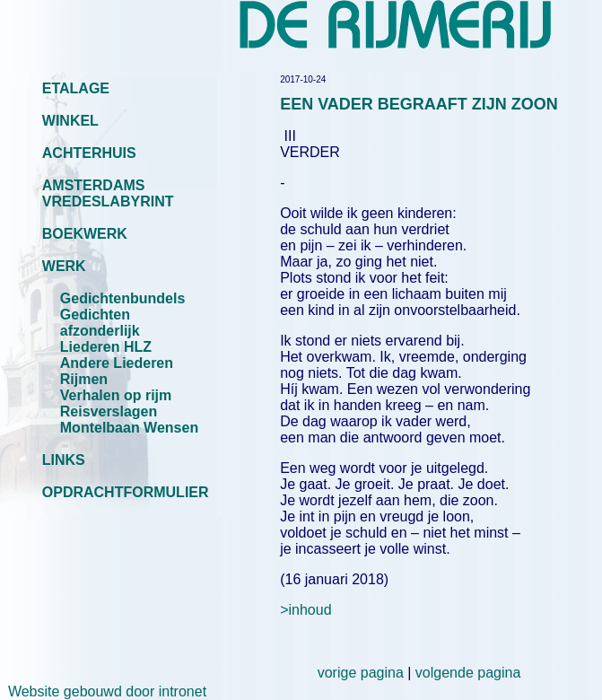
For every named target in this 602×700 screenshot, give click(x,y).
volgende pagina (468, 673)
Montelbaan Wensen (129, 428)
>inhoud (305, 610)
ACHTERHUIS (89, 153)
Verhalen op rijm (116, 395)
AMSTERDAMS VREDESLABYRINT (108, 193)
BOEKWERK (85, 234)
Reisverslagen (109, 411)
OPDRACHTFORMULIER (126, 492)
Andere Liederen (117, 363)
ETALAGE (76, 88)
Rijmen (84, 379)
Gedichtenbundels (123, 298)
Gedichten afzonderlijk (100, 323)
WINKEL (70, 121)
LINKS (64, 460)
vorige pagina (361, 673)
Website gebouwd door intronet (103, 691)
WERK (64, 266)
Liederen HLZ (106, 347)
